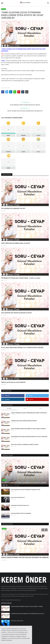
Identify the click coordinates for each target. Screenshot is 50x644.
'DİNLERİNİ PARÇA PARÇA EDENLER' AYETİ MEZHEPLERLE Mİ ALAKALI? (28, 614)
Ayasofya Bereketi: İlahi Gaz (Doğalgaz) (21, 513)
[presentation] (43, 530)
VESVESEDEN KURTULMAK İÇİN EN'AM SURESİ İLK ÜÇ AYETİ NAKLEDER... (29, 437)
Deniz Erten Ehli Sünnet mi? (18, 497)
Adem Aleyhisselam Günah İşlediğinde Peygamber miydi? (26, 490)
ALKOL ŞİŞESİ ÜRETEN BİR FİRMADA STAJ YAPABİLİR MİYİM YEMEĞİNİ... (23, 348)
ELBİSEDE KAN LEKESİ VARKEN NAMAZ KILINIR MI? (24, 421)
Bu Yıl (41, 408)
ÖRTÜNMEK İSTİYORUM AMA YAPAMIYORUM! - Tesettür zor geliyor (21, 278)
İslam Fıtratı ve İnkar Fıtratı (17, 621)
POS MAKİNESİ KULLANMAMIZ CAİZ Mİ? (13, 208)
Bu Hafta (9, 408)
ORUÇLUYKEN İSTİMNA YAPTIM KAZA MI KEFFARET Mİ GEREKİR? (25, 557)
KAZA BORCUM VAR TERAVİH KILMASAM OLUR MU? (17, 313)
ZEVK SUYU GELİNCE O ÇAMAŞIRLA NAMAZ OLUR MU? (25, 445)
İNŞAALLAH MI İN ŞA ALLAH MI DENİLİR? (13, 382)
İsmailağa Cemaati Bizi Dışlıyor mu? (20, 505)
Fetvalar (4, 9)
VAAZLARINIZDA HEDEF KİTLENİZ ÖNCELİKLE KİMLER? (25, 105)
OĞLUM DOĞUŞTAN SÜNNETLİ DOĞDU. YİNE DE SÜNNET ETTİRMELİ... (27, 606)
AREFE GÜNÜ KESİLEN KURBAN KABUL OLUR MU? (16, 243)
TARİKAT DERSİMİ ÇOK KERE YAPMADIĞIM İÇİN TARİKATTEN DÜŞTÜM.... (29, 413)
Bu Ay (25, 408)
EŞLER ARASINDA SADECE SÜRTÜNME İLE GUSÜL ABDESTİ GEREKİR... (29, 429)
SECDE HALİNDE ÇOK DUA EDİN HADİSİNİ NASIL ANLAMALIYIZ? (25, 111)
